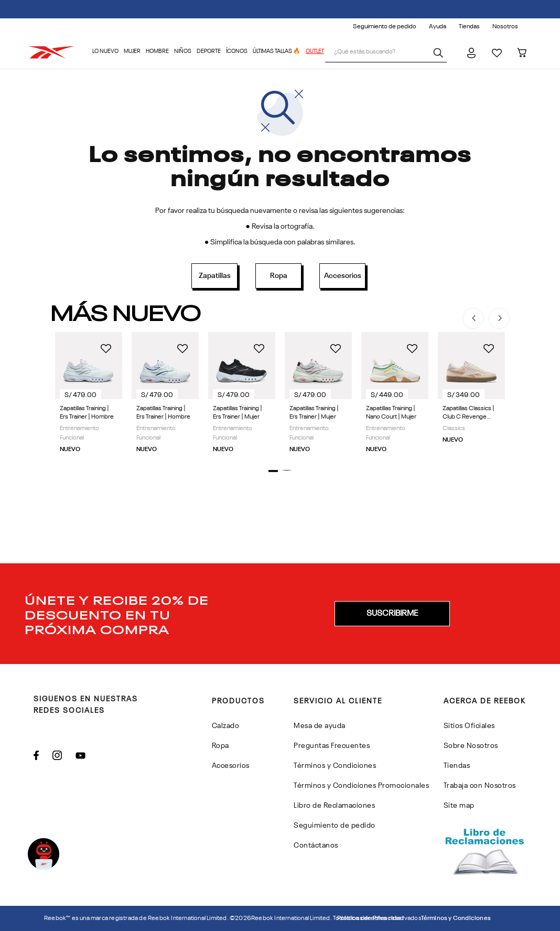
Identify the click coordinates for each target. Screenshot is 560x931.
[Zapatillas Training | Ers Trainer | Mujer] (242, 395)
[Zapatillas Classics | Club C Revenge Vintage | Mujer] (471, 395)
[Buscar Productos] (440, 52)
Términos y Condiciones (456, 918)
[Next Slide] (499, 318)
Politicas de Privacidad (371, 918)
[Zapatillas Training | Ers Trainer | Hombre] (89, 395)
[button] (273, 471)
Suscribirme (392, 614)
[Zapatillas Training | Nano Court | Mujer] (395, 395)
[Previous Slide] (473, 318)
